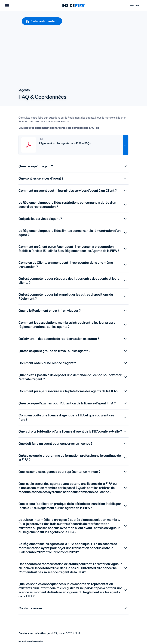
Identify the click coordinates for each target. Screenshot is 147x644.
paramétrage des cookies (31, 641)
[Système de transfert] (42, 21)
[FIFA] (73, 6)
